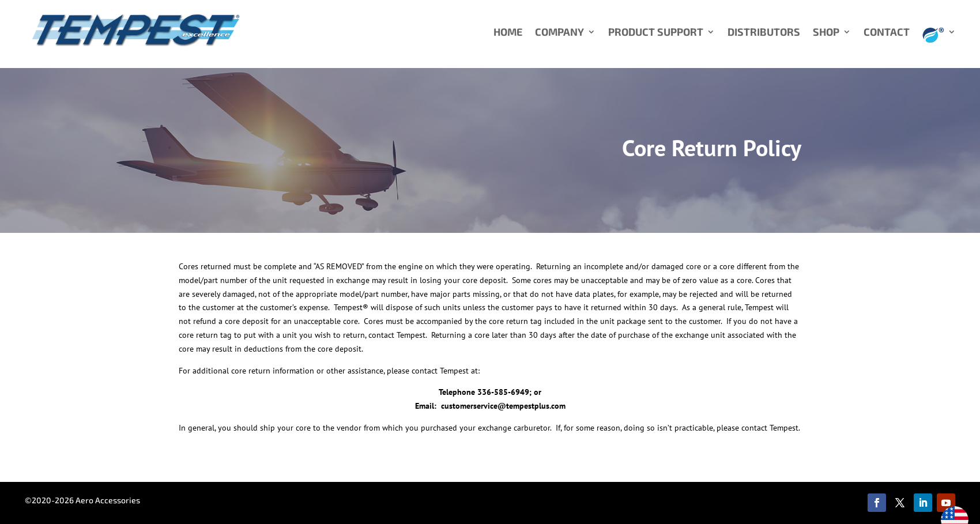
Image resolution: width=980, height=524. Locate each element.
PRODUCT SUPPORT (656, 33)
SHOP (826, 33)
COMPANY (559, 33)
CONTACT (887, 33)
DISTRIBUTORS (764, 33)
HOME (508, 33)
